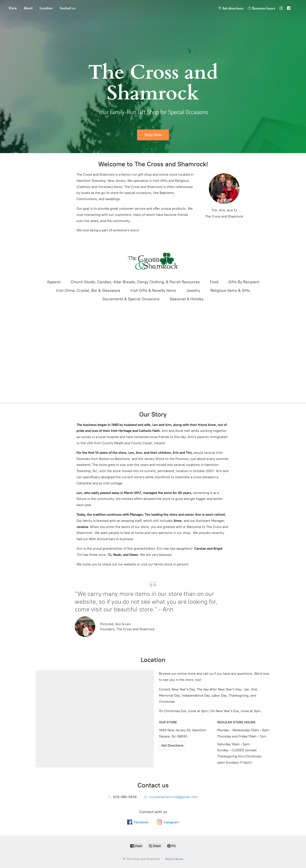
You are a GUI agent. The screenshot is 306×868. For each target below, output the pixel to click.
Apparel (54, 282)
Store (13, 8)
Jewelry (193, 290)
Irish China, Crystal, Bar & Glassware (88, 290)
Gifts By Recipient (244, 282)
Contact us (68, 8)
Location (46, 8)
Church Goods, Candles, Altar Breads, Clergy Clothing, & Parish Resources (135, 282)
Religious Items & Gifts (230, 290)
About (28, 8)
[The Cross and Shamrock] (153, 261)
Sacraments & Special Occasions (131, 299)
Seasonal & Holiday (187, 299)
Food (214, 282)
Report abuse (174, 859)
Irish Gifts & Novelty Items (153, 290)
